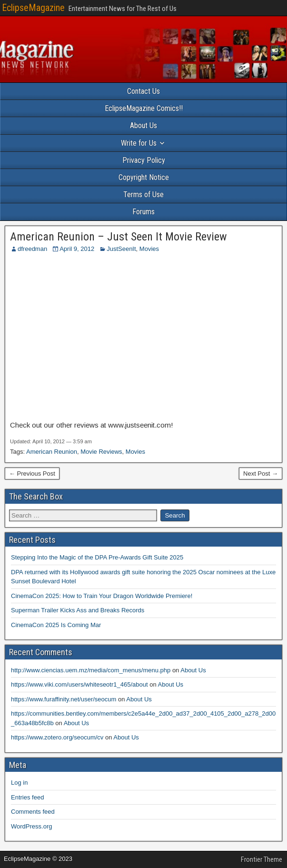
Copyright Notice (144, 177)
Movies (149, 249)
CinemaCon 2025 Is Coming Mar (56, 625)
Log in (19, 783)
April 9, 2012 (77, 249)
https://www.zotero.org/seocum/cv (57, 737)
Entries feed (27, 797)
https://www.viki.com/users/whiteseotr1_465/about (79, 684)
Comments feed (33, 812)
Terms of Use (143, 195)
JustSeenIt (121, 249)
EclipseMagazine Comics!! (144, 108)
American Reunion (52, 452)
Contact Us (143, 91)
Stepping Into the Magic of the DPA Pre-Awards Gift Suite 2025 (97, 557)
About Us (143, 125)
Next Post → (261, 474)
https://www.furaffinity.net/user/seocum (64, 699)
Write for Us (139, 143)
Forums (143, 212)
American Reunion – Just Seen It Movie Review (119, 237)
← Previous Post (32, 474)
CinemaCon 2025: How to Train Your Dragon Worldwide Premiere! (102, 596)
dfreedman (32, 249)
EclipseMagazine (33, 8)
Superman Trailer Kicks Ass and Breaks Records (78, 610)
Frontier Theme (262, 859)
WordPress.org (31, 826)
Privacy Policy (144, 160)
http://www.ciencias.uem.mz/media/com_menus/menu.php (91, 670)
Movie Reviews (101, 452)
